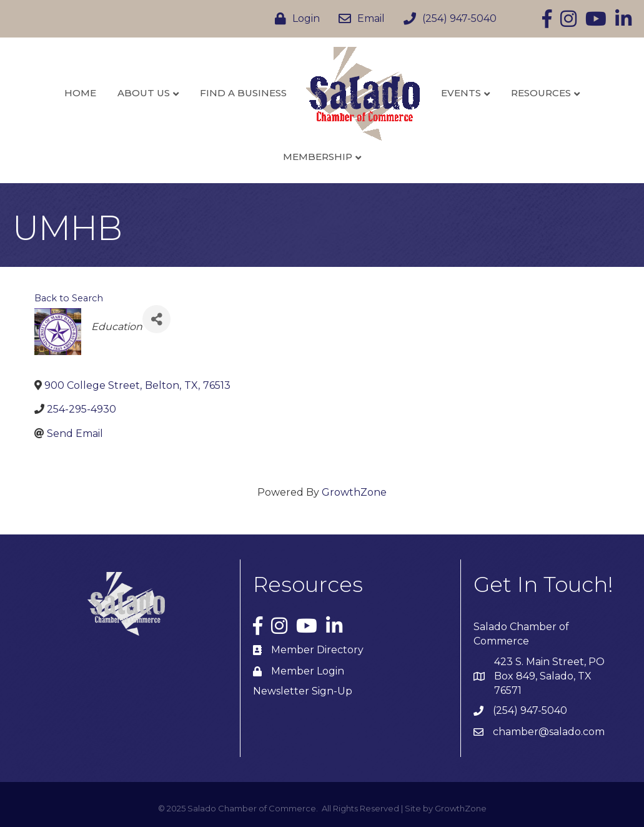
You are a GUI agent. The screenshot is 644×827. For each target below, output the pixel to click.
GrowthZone (354, 492)
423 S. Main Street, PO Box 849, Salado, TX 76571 (549, 676)
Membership (318, 157)
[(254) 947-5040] (447, 19)
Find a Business (243, 93)
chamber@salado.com (549, 732)
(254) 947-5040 (530, 710)
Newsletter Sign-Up (303, 691)
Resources (541, 93)
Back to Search (69, 298)
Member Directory (317, 650)
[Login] (294, 19)
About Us (144, 93)
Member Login (308, 671)
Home (80, 93)
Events (461, 93)
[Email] (359, 19)
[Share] (156, 319)
